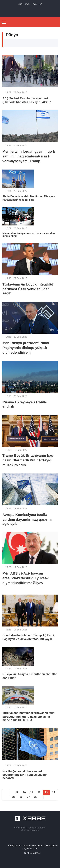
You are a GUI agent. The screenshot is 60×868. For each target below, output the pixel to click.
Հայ (20, 4)
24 (54, 792)
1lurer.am (34, 830)
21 (32, 792)
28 (36, 797)
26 (21, 797)
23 (46, 792)
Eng (28, 4)
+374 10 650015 (32, 853)
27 (28, 797)
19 (17, 792)
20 (24, 792)
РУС (35, 4)
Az (41, 4)
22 (39, 792)
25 (14, 797)
